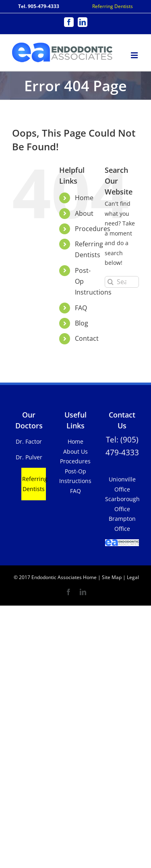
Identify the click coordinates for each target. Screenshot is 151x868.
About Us (75, 451)
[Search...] (122, 282)
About (84, 213)
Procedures (93, 229)
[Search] (111, 282)
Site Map (112, 577)
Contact (87, 338)
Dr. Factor (29, 441)
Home (84, 198)
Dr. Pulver (29, 457)
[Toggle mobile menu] (135, 54)
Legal (132, 577)
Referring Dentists (113, 6)
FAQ (81, 308)
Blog (82, 323)
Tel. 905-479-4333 (39, 6)
